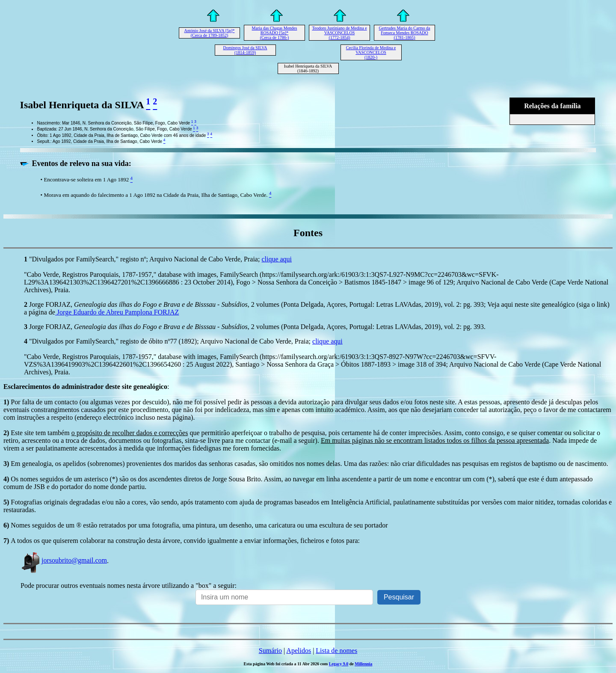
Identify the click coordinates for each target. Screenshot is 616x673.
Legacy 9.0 (339, 664)
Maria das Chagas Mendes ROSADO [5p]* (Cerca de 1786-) (275, 33)
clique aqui (277, 259)
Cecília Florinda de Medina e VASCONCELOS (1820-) (371, 52)
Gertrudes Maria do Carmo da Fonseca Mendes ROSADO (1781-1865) (405, 33)
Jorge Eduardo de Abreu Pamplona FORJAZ (117, 312)
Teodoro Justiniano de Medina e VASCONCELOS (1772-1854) (339, 33)
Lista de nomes (336, 651)
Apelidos (299, 651)
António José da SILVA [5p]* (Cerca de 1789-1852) (210, 33)
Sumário (270, 651)
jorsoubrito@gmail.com (64, 560)
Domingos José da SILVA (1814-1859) (245, 50)
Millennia (363, 664)
